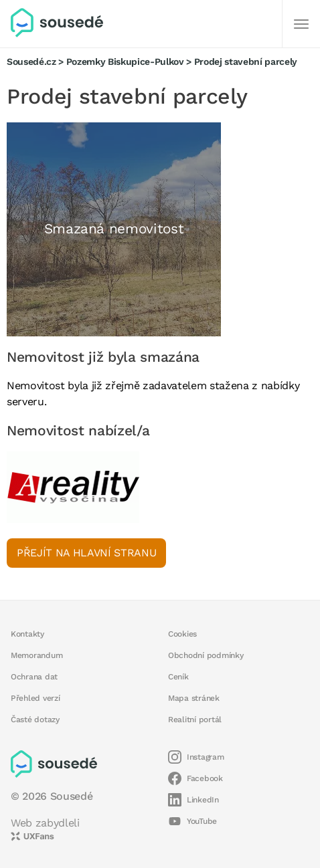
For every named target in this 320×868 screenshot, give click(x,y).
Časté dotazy (35, 720)
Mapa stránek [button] (194, 698)
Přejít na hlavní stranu (86, 553)
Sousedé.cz (31, 62)
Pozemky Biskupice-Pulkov (125, 62)
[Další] (301, 24)
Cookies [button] (182, 634)
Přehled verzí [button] (35, 698)
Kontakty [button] (27, 634)
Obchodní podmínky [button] (206, 655)
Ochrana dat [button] (34, 677)
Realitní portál (195, 720)
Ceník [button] (178, 677)
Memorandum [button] (36, 655)
